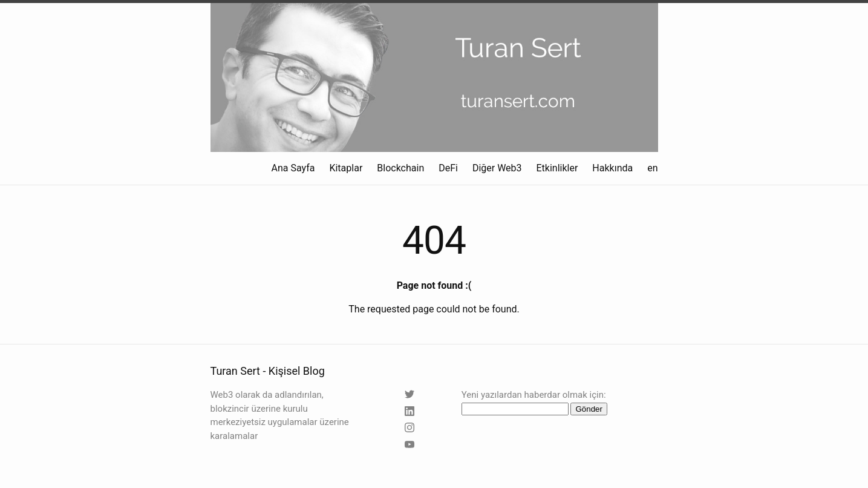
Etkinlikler (557, 168)
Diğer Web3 (497, 168)
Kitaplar (346, 168)
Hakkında (612, 168)
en (652, 168)
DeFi (448, 168)
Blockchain (400, 168)
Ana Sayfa (293, 168)
